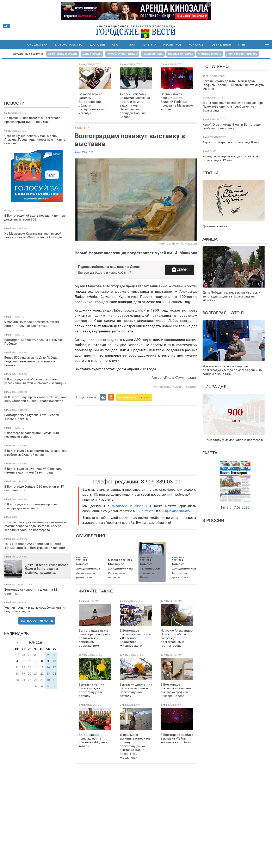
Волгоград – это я (223, 313)
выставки (163, 387)
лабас (192, 387)
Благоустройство (69, 45)
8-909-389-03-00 (161, 482)
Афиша (210, 239)
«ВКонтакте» (145, 511)
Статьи (210, 173)
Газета (243, 45)
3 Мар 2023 (81, 152)
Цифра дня (215, 387)
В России (213, 520)
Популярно (215, 66)
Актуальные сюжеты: (28, 54)
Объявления (221, 45)
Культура (149, 45)
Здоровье (97, 45)
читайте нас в (134, 397)
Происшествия (35, 45)
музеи (179, 387)
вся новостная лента (37, 620)
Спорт (117, 45)
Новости (14, 103)
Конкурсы (196, 45)
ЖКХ (132, 45)
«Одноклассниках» (176, 511)
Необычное (172, 45)
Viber (139, 506)
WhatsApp (121, 506)
